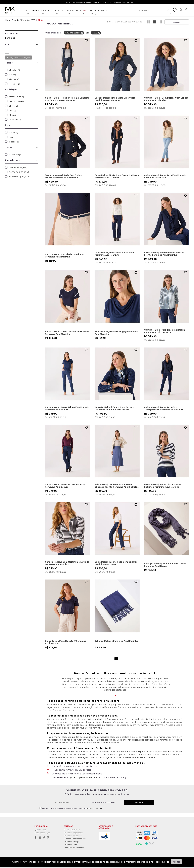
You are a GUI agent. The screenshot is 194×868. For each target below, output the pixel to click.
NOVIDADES (33, 10)
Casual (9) (13, 133)
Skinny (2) (13, 106)
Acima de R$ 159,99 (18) (20, 177)
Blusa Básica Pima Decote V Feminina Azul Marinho (66, 642)
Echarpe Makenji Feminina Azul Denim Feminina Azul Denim (165, 565)
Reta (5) (13, 110)
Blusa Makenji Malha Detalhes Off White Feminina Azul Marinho (67, 333)
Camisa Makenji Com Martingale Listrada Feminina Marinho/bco (67, 563)
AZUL (40, 20)
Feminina (26, 20)
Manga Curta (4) (16, 97)
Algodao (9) (14, 70)
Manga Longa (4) (17, 101)
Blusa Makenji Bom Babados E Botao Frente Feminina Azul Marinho (164, 254)
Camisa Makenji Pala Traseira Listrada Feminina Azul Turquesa (164, 331)
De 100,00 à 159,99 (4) (19, 172)
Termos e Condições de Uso (75, 839)
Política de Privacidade (73, 836)
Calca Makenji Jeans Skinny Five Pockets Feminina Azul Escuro (67, 408)
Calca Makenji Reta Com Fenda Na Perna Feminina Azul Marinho (117, 176)
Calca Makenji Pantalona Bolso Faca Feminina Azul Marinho (114, 254)
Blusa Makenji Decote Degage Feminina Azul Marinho (116, 333)
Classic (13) (14, 142)
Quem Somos (40, 830)
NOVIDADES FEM (74, 33)
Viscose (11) (14, 79)
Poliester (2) (14, 84)
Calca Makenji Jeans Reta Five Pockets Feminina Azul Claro (165, 176)
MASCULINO (47, 10)
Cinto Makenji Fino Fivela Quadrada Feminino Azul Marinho (64, 256)
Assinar (139, 803)
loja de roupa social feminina (83, 777)
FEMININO (60, 10)
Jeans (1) (13, 137)
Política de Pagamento (73, 833)
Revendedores (98, 10)
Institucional (41, 826)
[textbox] (154, 10)
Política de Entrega (72, 842)
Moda (16, 20)
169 (34, 20)
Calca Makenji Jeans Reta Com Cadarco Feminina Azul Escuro (116, 563)
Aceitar (176, 862)
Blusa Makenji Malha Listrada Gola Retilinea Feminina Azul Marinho (163, 486)
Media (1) (13, 115)
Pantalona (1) (15, 120)
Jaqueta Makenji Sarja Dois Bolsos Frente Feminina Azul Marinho (64, 176)
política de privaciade (94, 808)
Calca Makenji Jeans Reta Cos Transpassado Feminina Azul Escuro (164, 408)
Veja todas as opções (20, 58)
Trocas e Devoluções (72, 830)
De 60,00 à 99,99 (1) (18, 168)
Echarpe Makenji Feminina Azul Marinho (116, 641)
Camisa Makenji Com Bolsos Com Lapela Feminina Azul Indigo (166, 99)
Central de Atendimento (74, 848)
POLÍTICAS (68, 826)
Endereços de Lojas (42, 833)
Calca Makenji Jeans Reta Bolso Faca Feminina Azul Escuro (65, 486)
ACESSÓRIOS (74, 10)
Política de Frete (70, 845)
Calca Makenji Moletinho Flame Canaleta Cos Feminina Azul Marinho (67, 99)
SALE (85, 10)
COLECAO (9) (15, 155)
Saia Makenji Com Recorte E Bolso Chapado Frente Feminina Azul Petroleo (117, 486)
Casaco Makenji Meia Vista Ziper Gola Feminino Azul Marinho (115, 99)
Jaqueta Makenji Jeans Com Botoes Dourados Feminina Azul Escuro (114, 408)
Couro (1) (13, 75)
